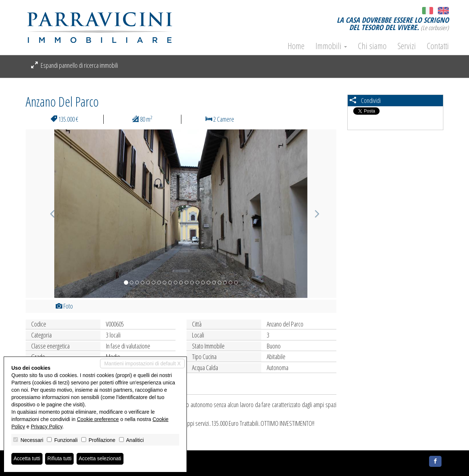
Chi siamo (372, 46)
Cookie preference (98, 419)
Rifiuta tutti (60, 459)
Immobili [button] (331, 46)
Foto (64, 306)
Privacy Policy (47, 427)
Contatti (438, 46)
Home (296, 46)
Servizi (407, 46)
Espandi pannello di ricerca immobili (75, 65)
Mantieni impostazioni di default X (142, 364)
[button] (49, 214)
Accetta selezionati (100, 459)
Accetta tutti (27, 459)
